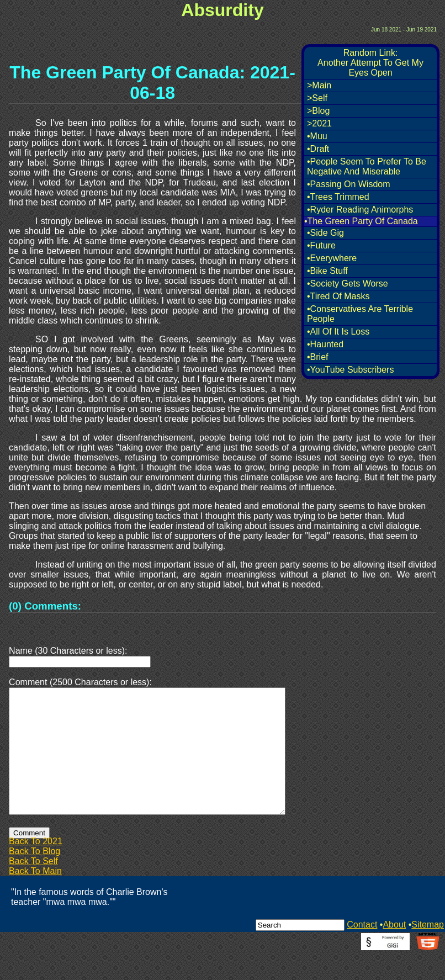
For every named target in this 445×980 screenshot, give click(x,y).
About (394, 951)
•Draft (318, 149)
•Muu (317, 136)
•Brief (318, 357)
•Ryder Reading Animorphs (360, 210)
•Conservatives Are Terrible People (360, 314)
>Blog (318, 111)
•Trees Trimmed (338, 197)
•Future (321, 245)
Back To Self (33, 888)
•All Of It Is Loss (338, 332)
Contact (362, 951)
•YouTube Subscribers (350, 370)
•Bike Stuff (327, 271)
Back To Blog (35, 878)
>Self (317, 98)
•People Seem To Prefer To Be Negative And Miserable (367, 166)
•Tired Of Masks (338, 296)
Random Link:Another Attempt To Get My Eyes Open (370, 63)
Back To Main (35, 897)
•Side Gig (325, 233)
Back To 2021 (36, 868)
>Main (319, 85)
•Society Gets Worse (348, 284)
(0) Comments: (45, 606)
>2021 (319, 123)
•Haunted (325, 344)
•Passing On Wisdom (349, 184)
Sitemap (428, 951)
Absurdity (222, 10)
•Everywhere (332, 258)
